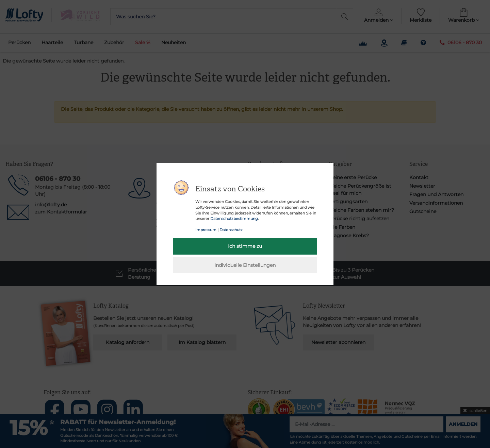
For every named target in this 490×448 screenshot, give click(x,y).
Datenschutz (231, 230)
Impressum (206, 230)
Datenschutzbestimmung (234, 219)
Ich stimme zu (245, 246)
